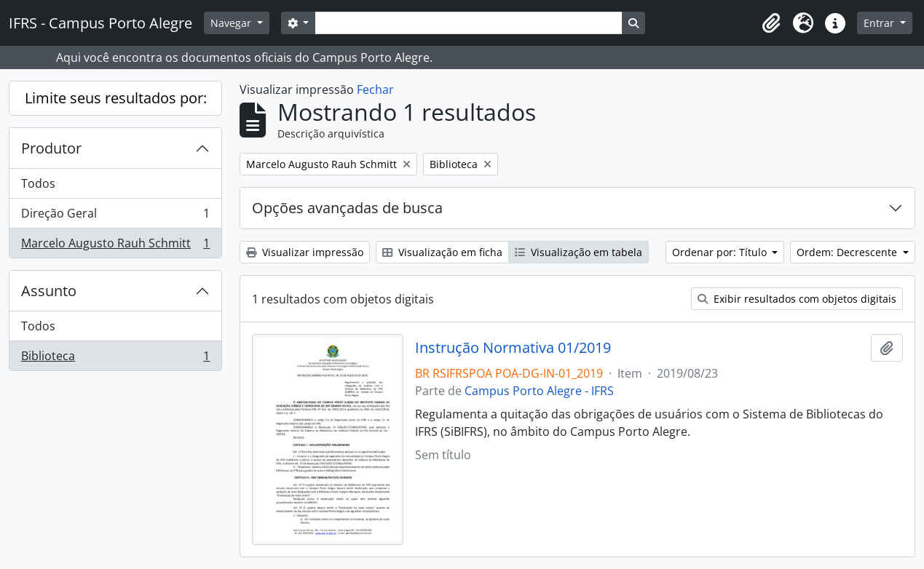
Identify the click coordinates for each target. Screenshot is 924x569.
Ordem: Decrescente (848, 252)
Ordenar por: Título (721, 252)
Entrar (880, 23)
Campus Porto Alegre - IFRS (539, 391)
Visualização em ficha (442, 252)
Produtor (51, 148)
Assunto (49, 291)
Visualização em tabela (579, 252)
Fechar (375, 89)
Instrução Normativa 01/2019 (513, 348)
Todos (38, 183)
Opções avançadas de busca (347, 208)
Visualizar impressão (305, 252)
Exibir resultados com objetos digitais (797, 299)
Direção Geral (115, 216)
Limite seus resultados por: (116, 98)
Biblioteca (115, 359)
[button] (771, 23)
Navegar (232, 23)
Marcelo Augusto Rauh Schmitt (115, 246)
